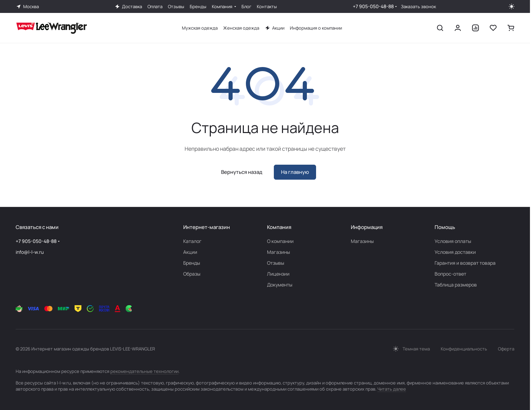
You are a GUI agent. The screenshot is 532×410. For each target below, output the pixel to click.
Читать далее (392, 389)
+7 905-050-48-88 (373, 6)
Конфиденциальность (464, 349)
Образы (192, 274)
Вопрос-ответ (450, 274)
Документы (280, 285)
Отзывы (276, 263)
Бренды (192, 263)
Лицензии (278, 274)
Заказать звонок (418, 7)
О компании (280, 241)
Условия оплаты (453, 241)
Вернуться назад (242, 172)
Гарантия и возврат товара (465, 263)
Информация (367, 227)
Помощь (445, 227)
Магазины (278, 252)
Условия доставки (455, 252)
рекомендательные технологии (144, 371)
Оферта (506, 349)
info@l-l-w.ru (30, 252)
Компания (279, 227)
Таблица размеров (456, 285)
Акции (190, 252)
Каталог (192, 241)
